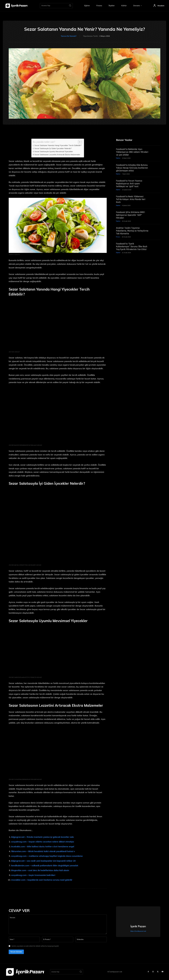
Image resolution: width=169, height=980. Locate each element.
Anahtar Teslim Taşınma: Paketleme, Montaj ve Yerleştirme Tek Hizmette (132, 232)
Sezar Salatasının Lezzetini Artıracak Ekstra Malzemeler (57, 155)
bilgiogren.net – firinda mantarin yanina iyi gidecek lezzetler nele (42, 837)
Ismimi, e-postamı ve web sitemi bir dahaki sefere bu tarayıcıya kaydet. (35, 946)
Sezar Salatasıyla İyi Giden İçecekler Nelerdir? (53, 148)
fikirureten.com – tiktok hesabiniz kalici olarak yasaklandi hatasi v (43, 851)
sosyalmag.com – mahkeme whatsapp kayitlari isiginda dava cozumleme (47, 856)
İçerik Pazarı (138, 926)
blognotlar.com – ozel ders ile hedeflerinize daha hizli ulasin (40, 870)
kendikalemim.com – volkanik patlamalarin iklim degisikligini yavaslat (45, 865)
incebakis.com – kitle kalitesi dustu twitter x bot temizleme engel (43, 846)
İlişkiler (118, 158)
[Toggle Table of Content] (79, 142)
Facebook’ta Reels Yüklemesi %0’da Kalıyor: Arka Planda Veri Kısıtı (131, 200)
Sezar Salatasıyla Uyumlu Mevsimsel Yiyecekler (54, 151)
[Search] (70, 6)
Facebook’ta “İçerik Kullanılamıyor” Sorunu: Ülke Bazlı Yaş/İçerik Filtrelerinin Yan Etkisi (132, 248)
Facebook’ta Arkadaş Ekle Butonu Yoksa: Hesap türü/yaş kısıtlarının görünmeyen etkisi (132, 168)
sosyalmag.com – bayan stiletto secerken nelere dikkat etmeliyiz (43, 842)
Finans (118, 238)
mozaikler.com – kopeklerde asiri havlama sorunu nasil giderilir (42, 880)
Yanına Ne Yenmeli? (69, 36)
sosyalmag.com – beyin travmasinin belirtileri (33, 875)
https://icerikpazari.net (138, 931)
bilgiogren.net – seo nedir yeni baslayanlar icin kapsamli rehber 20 (43, 861)
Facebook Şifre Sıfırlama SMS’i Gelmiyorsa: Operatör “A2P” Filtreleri (130, 216)
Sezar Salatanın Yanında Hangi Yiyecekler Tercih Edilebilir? (58, 145)
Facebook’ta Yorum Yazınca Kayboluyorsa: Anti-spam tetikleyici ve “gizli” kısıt (129, 184)
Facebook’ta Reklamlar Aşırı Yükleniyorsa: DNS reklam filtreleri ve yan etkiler (132, 152)
